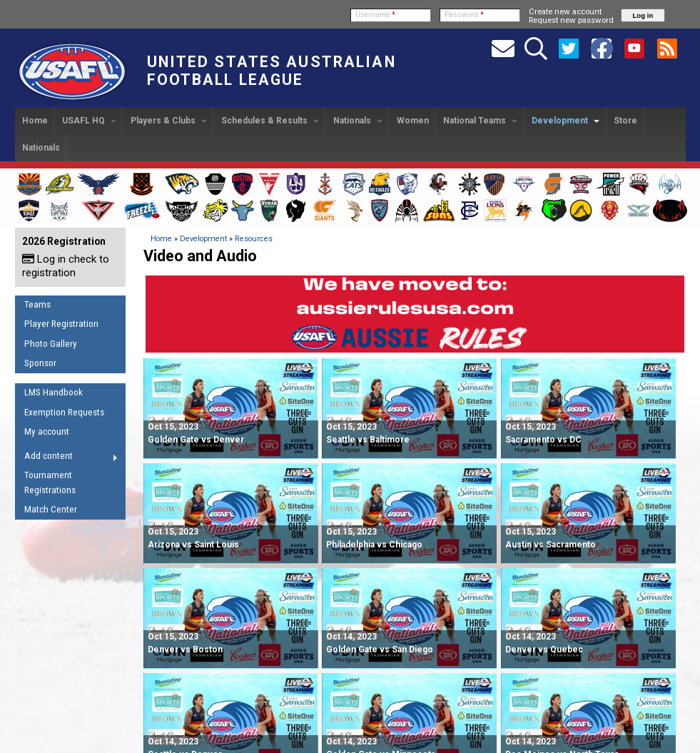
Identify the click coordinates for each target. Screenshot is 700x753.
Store (625, 121)
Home (35, 121)
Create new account (565, 11)
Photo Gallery (51, 344)
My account (47, 431)
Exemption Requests (64, 412)
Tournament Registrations (50, 482)
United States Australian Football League (272, 71)
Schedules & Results (270, 121)
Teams (37, 304)
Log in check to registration (66, 266)
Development (565, 121)
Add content (67, 458)
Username (375, 15)
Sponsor (40, 363)
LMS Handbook (54, 392)
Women (413, 121)
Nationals (358, 121)
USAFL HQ (89, 121)
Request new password (571, 20)
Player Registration (61, 324)
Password (464, 15)
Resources (254, 239)
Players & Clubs (169, 121)
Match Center (51, 509)
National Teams (480, 121)
